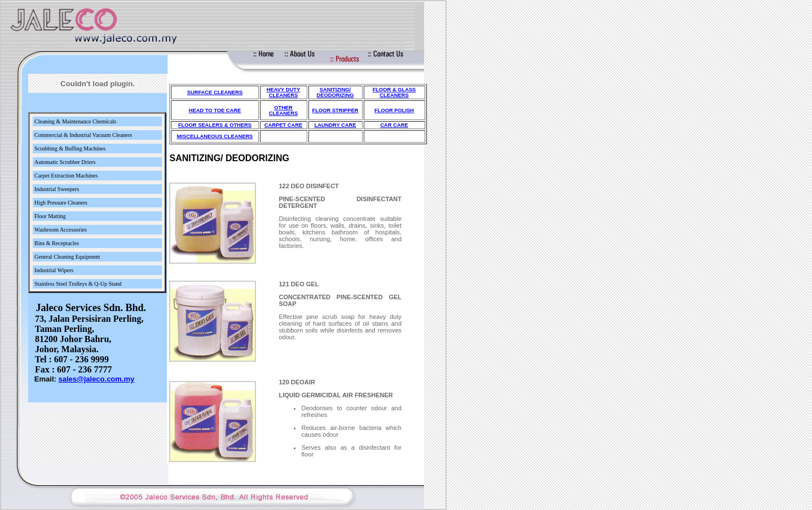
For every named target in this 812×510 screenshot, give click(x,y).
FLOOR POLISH (394, 110)
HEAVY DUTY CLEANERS (283, 92)
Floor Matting (50, 216)
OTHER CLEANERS (283, 110)
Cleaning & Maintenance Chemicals (75, 121)
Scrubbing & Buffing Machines (70, 148)
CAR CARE (394, 125)
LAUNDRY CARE (335, 125)
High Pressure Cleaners (61, 203)
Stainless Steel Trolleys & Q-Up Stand (78, 284)
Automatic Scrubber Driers (65, 162)
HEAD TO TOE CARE (215, 110)
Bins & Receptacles (57, 243)
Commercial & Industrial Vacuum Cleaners (83, 135)
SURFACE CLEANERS (215, 92)
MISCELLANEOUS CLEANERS (215, 136)
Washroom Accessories (61, 230)
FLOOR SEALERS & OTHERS (215, 125)
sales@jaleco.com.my (96, 379)
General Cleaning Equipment (67, 257)
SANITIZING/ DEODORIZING (336, 92)
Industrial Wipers (54, 270)
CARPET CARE (283, 125)
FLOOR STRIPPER (336, 110)
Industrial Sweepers (57, 189)
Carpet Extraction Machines (66, 176)
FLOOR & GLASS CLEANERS (394, 92)
